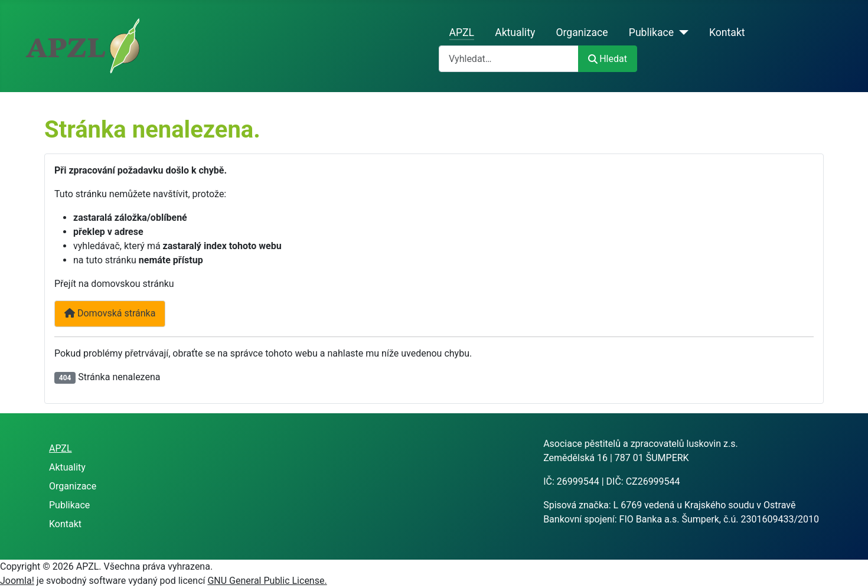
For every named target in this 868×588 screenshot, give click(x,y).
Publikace (651, 32)
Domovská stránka (110, 313)
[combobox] (509, 59)
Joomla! (17, 581)
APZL (462, 32)
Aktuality (515, 32)
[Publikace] (681, 32)
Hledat (608, 59)
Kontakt (727, 32)
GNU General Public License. (267, 581)
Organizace (582, 32)
